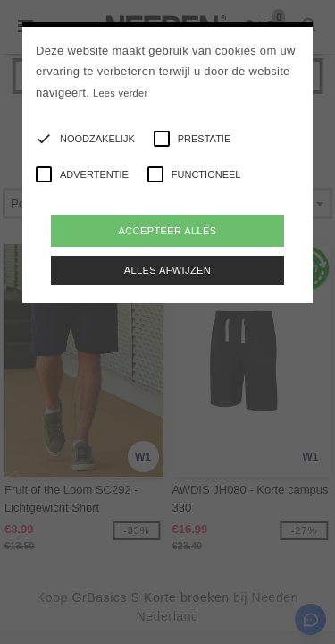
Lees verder (120, 93)
